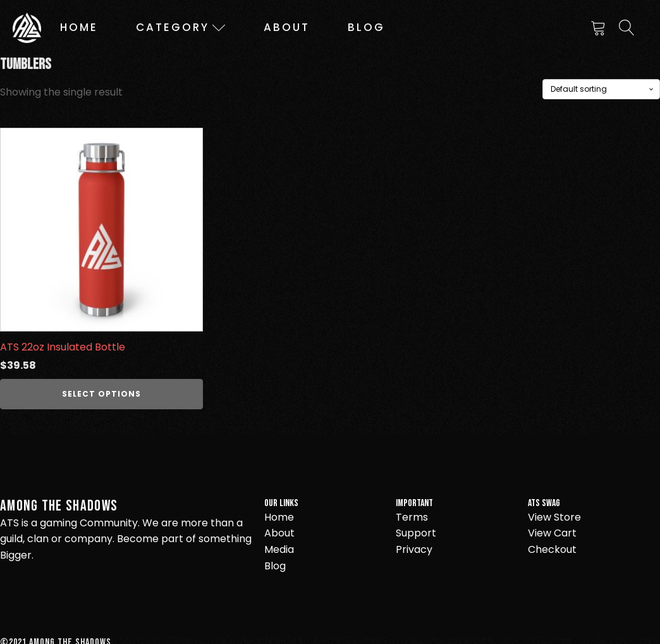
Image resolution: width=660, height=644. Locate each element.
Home (79, 27)
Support (416, 533)
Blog (366, 27)
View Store (554, 517)
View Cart (552, 533)
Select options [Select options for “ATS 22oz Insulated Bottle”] (101, 394)
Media (279, 549)
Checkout (552, 549)
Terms (412, 517)
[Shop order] (601, 89)
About (287, 27)
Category (181, 27)
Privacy (414, 549)
